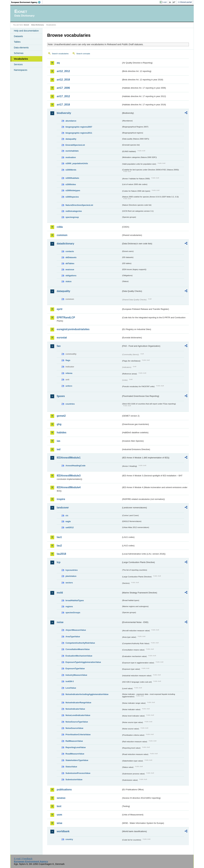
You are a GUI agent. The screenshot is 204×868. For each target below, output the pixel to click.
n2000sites (71, 184)
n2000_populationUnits (77, 163)
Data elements (21, 48)
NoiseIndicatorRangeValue (78, 703)
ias (58, 441)
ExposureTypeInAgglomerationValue (83, 662)
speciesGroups (73, 613)
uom (59, 815)
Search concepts (83, 54)
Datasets (18, 36)
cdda (60, 227)
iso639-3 (70, 681)
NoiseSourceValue (74, 728)
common (62, 235)
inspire (61, 499)
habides (62, 432)
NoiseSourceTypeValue (77, 722)
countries (70, 404)
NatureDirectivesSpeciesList (79, 205)
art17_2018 (63, 105)
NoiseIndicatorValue (75, 709)
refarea (69, 373)
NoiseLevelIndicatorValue (78, 715)
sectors (69, 583)
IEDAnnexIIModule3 (69, 476)
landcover (63, 508)
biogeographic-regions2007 (79, 127)
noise (60, 622)
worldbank (63, 831)
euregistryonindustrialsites (73, 329)
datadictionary (65, 244)
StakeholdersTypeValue (77, 760)
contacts (70, 251)
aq (58, 63)
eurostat (62, 338)
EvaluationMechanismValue (79, 656)
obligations (71, 276)
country (69, 839)
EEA (27, 2)
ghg (59, 424)
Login (165, 2)
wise (60, 823)
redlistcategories (74, 211)
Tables (17, 42)
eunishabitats (72, 151)
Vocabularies (21, 59)
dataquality (71, 139)
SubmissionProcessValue (78, 773)
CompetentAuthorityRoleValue (80, 643)
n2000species (72, 197)
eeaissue (70, 269)
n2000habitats (72, 178)
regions (69, 606)
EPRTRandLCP (66, 318)
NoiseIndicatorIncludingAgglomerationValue (87, 694)
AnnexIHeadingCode (75, 466)
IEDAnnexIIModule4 (69, 487)
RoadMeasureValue (75, 754)
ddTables (70, 263)
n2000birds (71, 170)
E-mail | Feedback (23, 859)
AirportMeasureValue (76, 630)
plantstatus (71, 576)
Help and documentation (26, 31)
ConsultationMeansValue (78, 649)
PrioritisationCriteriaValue (78, 734)
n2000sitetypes (73, 190)
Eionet (26, 25)
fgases (61, 396)
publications (64, 790)
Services (18, 64)
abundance (71, 121)
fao (59, 346)
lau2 (59, 546)
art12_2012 (63, 71)
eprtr (60, 309)
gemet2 (61, 416)
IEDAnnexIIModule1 (69, 458)
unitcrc (69, 386)
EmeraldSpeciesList (75, 145)
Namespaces (21, 70)
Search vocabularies (60, 54)
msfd (60, 593)
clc (67, 516)
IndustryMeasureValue (76, 675)
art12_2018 (63, 80)
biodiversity (64, 113)
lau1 (59, 537)
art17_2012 (63, 96)
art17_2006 (63, 88)
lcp (59, 562)
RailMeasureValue (74, 741)
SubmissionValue (74, 779)
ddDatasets (71, 257)
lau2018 (61, 554)
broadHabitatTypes (75, 600)
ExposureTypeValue (75, 668)
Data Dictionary (38, 25)
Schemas (19, 53)
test (59, 806)
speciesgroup (72, 217)
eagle (68, 521)
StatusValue (71, 767)
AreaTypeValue (73, 637)
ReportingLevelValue (76, 747)
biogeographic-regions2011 (79, 133)
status (69, 281)
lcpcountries (72, 570)
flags (68, 360)
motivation (71, 157)
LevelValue (71, 688)
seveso (61, 798)
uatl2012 (70, 527)
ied (59, 449)
